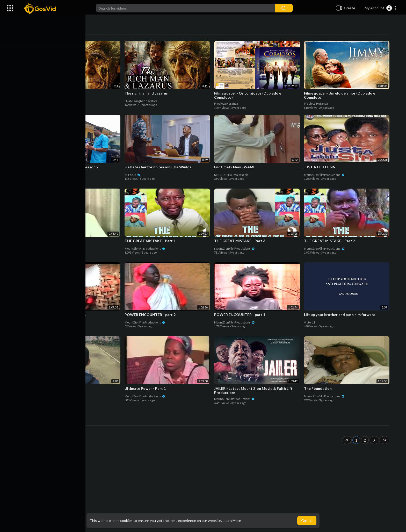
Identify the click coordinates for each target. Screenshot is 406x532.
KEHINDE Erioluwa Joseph (232, 175)
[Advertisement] (213, 491)
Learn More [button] (232, 520)
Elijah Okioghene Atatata (52, 101)
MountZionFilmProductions (326, 175)
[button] (380, 8)
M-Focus (134, 175)
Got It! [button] (307, 520)
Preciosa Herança (227, 103)
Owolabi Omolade (48, 175)
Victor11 (311, 322)
